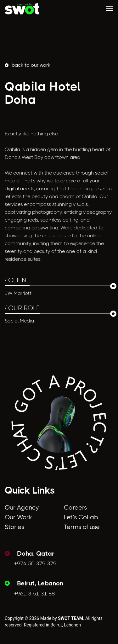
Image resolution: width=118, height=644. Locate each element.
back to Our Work (31, 65)
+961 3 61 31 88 (34, 594)
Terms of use (82, 527)
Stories (14, 527)
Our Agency (22, 508)
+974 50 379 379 (35, 563)
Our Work (18, 517)
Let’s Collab (81, 517)
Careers (75, 508)
